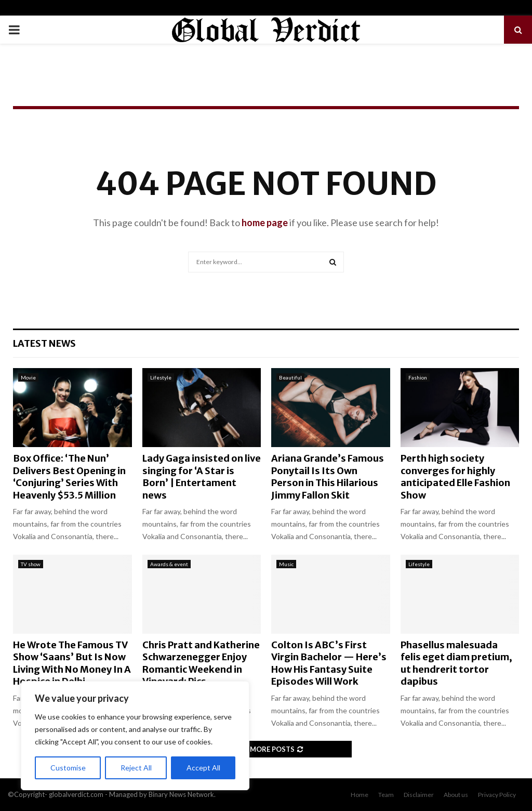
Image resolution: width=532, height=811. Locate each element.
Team (386, 795)
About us (456, 795)
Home (360, 795)
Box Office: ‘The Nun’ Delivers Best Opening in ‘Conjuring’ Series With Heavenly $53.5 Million (69, 476)
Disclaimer (419, 795)
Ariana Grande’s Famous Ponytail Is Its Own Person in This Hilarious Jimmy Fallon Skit (328, 476)
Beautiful (290, 377)
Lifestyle (161, 377)
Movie (28, 377)
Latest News (44, 343)
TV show (31, 564)
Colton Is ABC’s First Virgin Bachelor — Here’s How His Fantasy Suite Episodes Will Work (329, 663)
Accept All (203, 768)
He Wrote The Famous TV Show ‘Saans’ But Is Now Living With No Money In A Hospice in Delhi (72, 663)
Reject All (136, 768)
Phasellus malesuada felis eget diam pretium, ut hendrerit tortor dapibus (456, 663)
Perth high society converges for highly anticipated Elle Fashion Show (455, 476)
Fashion (418, 377)
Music (286, 564)
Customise (68, 768)
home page (265, 223)
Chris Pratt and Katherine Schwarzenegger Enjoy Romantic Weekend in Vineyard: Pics (201, 663)
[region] (135, 736)
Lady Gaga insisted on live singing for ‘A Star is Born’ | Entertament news (202, 476)
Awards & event (169, 564)
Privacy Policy (497, 795)
